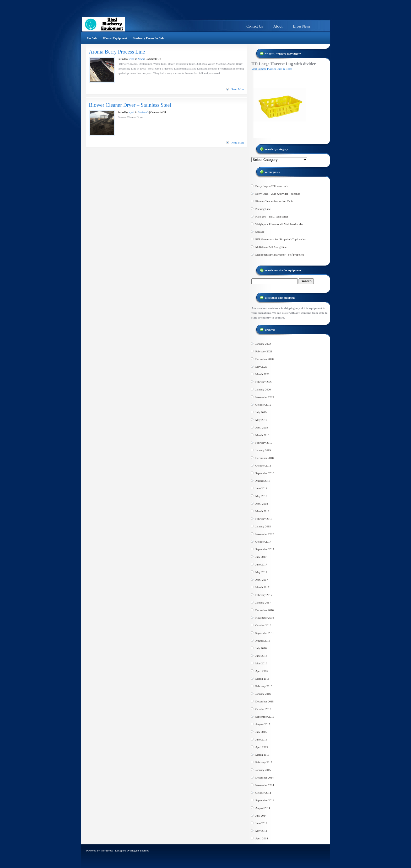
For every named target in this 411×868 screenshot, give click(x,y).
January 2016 (263, 694)
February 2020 (264, 382)
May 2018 (261, 496)
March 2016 (262, 679)
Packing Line (263, 209)
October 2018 (263, 465)
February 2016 (264, 686)
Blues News (302, 26)
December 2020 (264, 359)
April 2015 (262, 747)
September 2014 (265, 800)
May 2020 (261, 367)
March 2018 (262, 511)
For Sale (92, 38)
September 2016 (265, 633)
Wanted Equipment (115, 38)
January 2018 (263, 526)
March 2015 (262, 755)
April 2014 (262, 838)
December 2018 (264, 458)
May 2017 (261, 572)
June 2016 (261, 656)
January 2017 (263, 602)
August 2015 (263, 724)
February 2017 (264, 595)
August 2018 (263, 481)
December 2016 (264, 610)
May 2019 (261, 420)
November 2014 (265, 785)
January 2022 (263, 344)
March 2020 (262, 374)
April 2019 (262, 427)
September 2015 (265, 717)
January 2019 (263, 450)
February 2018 (264, 519)
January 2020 (263, 389)
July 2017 (261, 557)
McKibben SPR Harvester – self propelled (280, 255)
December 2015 (264, 701)
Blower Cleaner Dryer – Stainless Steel (130, 105)
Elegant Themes (140, 850)
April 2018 (262, 504)
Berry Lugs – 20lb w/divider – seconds (278, 194)
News (141, 59)
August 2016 (263, 641)
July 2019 (261, 412)
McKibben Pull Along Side (271, 247)
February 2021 (264, 351)
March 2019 (262, 435)
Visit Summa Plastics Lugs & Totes (272, 69)
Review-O (143, 112)
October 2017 (263, 542)
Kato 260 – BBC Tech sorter (272, 216)
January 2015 (263, 770)
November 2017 (265, 534)
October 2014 (263, 793)
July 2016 (261, 648)
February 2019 (264, 443)
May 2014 (261, 831)
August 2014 (263, 808)
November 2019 (265, 397)
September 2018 (265, 473)
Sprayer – (261, 232)
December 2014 (264, 777)
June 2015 (261, 739)
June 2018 (261, 488)
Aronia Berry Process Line (117, 52)
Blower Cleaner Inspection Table (274, 201)
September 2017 (265, 549)
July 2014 (261, 816)
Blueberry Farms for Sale (148, 38)
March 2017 (262, 587)
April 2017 (262, 580)
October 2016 (263, 625)
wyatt (132, 59)
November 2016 (265, 618)
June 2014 (261, 823)
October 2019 (263, 405)
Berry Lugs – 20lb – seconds (272, 186)
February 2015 (264, 762)
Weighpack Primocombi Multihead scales (279, 224)
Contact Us (255, 26)
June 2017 (261, 564)
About (278, 26)
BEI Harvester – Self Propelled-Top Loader (280, 239)
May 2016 (261, 663)
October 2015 (263, 709)
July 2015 (261, 732)
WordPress (107, 850)
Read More (238, 89)
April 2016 (262, 671)
